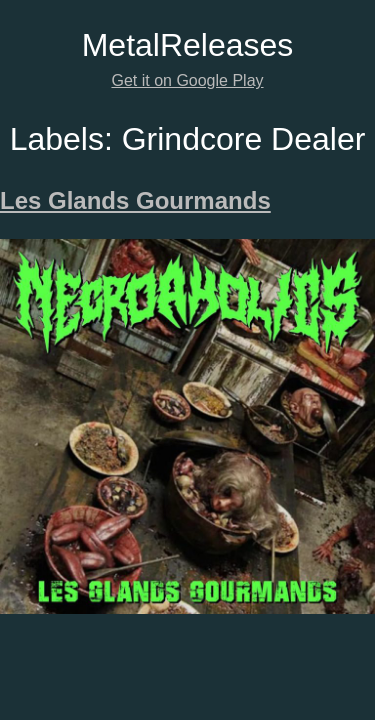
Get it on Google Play (187, 80)
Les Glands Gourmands (135, 200)
